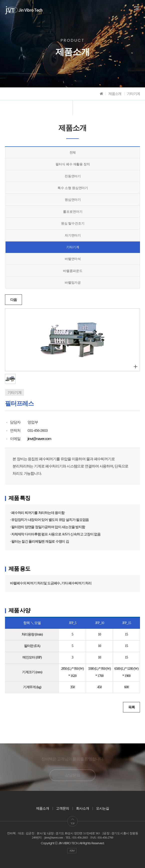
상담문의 (72, 775)
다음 (13, 300)
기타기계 (73, 247)
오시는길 (102, 808)
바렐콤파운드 (73, 271)
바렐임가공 (73, 283)
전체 (73, 152)
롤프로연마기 (73, 212)
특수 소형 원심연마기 (73, 188)
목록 (131, 707)
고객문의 (62, 808)
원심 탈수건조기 (73, 223)
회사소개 (82, 808)
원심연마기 (73, 200)
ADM (72, 851)
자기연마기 (73, 235)
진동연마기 (73, 176)
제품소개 (42, 808)
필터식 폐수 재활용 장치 (73, 164)
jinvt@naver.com (39, 439)
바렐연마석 (73, 259)
